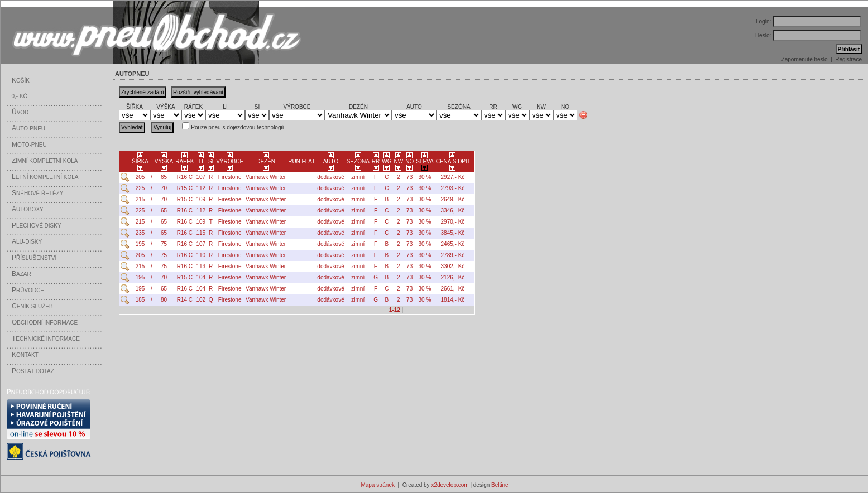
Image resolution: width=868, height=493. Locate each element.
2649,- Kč (453, 199)
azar (21, 274)
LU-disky (27, 242)
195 (140, 244)
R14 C (185, 300)
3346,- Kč (453, 211)
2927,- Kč (453, 177)
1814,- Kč (453, 300)
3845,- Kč (453, 233)
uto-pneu (28, 129)
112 (201, 188)
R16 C (185, 177)
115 (201, 233)
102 (201, 300)
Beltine (500, 485)
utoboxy (28, 209)
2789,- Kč (453, 255)
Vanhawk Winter (266, 177)
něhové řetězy (37, 193)
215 (140, 199)
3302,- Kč (453, 266)
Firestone (230, 177)
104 (201, 277)
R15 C (185, 188)
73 (409, 177)
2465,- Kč (453, 244)
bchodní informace (45, 323)
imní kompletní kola (45, 161)
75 (164, 244)
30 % (425, 177)
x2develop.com (450, 485)
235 (140, 233)
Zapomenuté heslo (805, 59)
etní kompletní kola (45, 177)
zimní (358, 177)
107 (201, 177)
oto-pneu (29, 145)
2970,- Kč (453, 222)
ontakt (25, 355)
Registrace (848, 59)
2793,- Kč (453, 188)
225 (140, 188)
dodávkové (330, 177)
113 (201, 266)
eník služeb (32, 306)
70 (164, 188)
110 (201, 255)
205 (140, 177)
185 (140, 300)
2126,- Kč (453, 277)
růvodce (28, 290)
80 (164, 300)
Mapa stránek (378, 485)
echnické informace (46, 339)
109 (201, 199)
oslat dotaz (33, 371)
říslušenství (34, 258)
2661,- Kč (453, 289)
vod (20, 112)
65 (164, 177)
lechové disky (37, 226)
